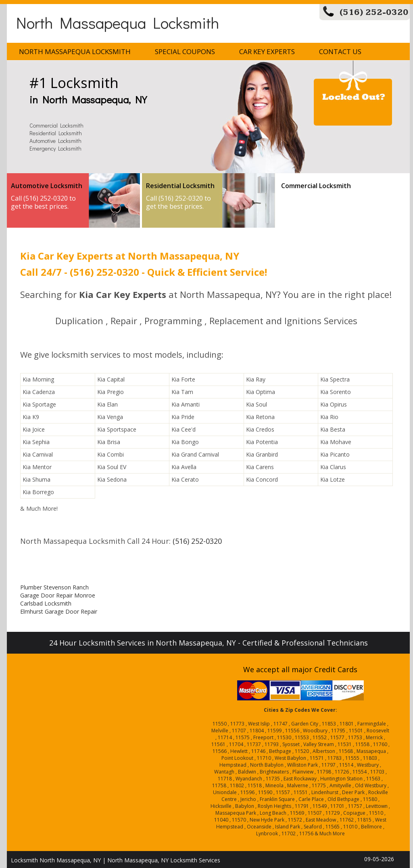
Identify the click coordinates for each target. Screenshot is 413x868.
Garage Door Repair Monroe (58, 595)
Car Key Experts (267, 51)
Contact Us (340, 51)
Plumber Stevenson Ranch (54, 587)
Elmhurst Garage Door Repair (59, 611)
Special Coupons (185, 51)
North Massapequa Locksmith (118, 22)
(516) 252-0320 (374, 12)
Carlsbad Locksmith (46, 603)
